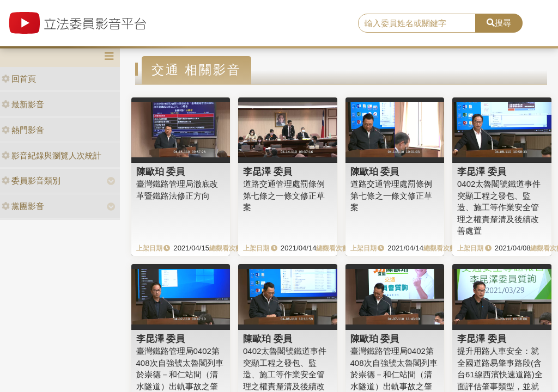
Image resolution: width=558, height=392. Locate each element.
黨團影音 (23, 206)
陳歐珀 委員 (161, 171)
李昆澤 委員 (268, 171)
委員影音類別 (31, 180)
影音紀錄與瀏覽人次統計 (51, 155)
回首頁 (19, 79)
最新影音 (23, 104)
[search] (417, 23)
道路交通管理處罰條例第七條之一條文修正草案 (284, 195)
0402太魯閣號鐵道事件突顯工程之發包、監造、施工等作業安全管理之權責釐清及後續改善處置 (499, 207)
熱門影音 (23, 130)
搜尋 (499, 23)
